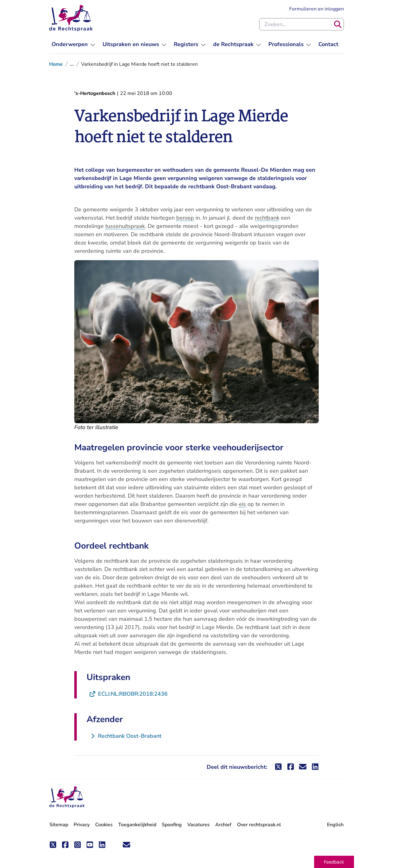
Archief (223, 825)
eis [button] (242, 504)
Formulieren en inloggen (317, 9)
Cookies (104, 825)
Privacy (82, 825)
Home (56, 64)
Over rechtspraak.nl (259, 825)
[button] (334, 862)
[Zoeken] (338, 24)
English (335, 825)
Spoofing (172, 825)
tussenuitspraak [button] (125, 226)
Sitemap (59, 825)
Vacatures (198, 825)
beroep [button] (185, 218)
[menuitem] (73, 44)
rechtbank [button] (267, 218)
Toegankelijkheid (137, 825)
